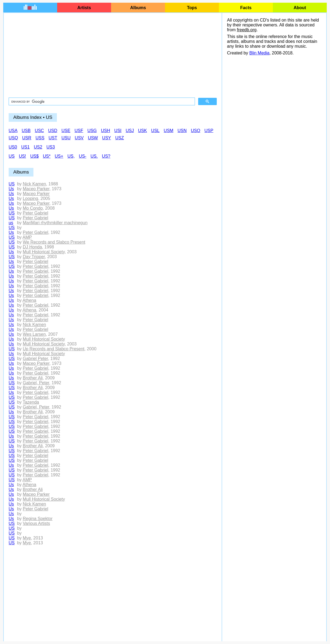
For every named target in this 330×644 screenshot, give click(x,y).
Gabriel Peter (35, 359)
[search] (101, 102)
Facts (246, 8)
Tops (192, 8)
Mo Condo (33, 208)
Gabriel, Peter (36, 383)
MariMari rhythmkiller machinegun (55, 223)
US (12, 184)
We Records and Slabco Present (54, 242)
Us (11, 189)
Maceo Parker (36, 189)
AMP (27, 237)
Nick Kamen (34, 184)
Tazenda (31, 402)
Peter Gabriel (35, 213)
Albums (138, 8)
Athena (30, 300)
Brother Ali (33, 378)
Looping (30, 198)
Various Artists (36, 523)
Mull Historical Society (44, 252)
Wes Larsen (34, 334)
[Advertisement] (113, 56)
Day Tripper (34, 257)
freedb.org (247, 30)
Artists (84, 8)
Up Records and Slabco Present (54, 349)
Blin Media (259, 53)
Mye (27, 538)
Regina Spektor (37, 519)
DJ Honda (32, 247)
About (300, 8)
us (11, 223)
